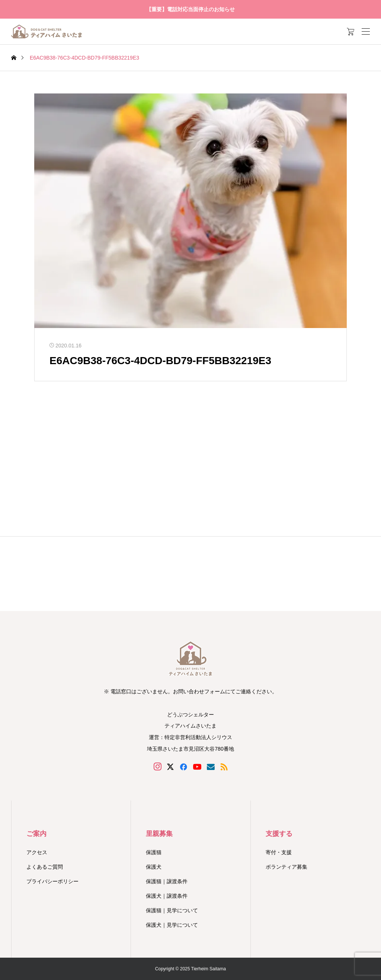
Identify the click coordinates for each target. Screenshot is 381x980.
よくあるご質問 (45, 867)
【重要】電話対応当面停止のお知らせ (190, 9)
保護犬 (154, 867)
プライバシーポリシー (52, 881)
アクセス (37, 852)
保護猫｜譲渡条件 (167, 881)
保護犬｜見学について (172, 925)
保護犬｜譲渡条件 (167, 896)
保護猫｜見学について (172, 910)
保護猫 (154, 852)
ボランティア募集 (286, 867)
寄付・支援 (279, 852)
